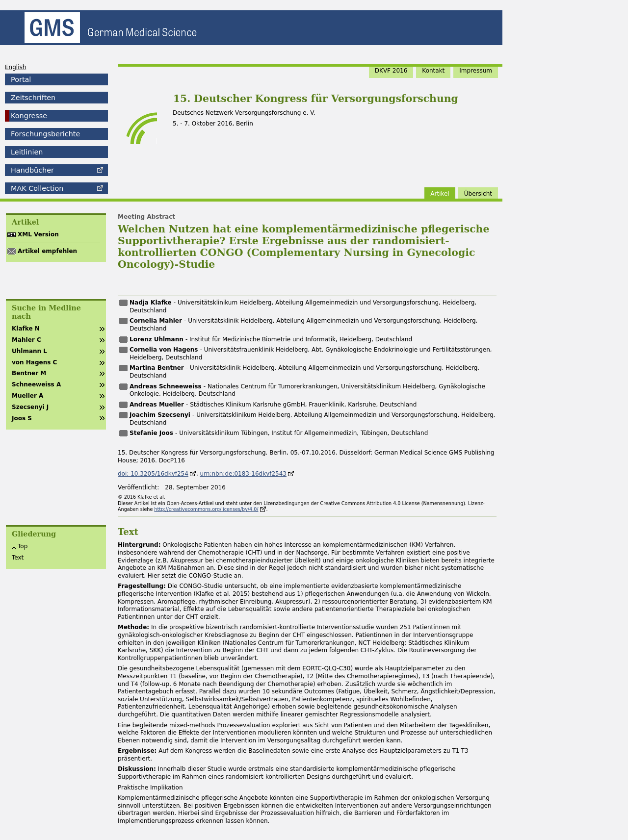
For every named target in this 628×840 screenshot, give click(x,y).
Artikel (440, 194)
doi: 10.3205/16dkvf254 (153, 474)
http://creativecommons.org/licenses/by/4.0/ (206, 509)
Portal (21, 79)
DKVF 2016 (391, 71)
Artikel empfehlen (47, 251)
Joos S (22, 418)
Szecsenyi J (30, 407)
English (15, 67)
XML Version (38, 234)
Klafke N (26, 329)
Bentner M (29, 373)
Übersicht (478, 194)
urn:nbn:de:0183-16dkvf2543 (243, 474)
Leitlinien (27, 152)
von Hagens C (34, 362)
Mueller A (27, 396)
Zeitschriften (33, 98)
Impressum (476, 71)
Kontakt (433, 71)
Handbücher (32, 170)
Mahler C (26, 340)
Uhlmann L (29, 351)
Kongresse (29, 116)
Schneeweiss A (36, 384)
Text (18, 558)
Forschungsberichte (45, 134)
